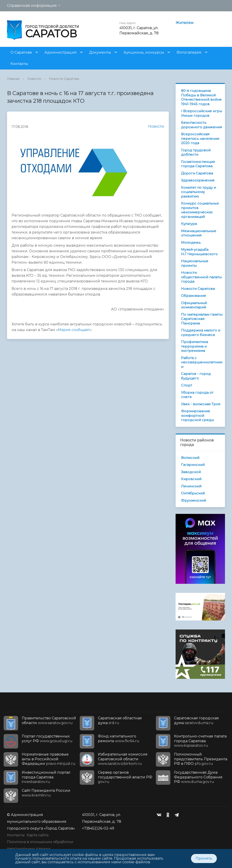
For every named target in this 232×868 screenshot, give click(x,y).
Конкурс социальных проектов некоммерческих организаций (200, 210)
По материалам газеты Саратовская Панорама (202, 319)
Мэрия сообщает (74, 330)
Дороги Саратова (197, 173)
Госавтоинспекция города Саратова (198, 164)
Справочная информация (32, 6)
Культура (189, 224)
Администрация (60, 52)
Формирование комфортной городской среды (197, 415)
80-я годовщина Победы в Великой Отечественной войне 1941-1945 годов (201, 97)
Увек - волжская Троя (201, 404)
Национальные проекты (195, 263)
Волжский (190, 458)
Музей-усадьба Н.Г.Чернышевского (199, 252)
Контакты (19, 64)
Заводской (191, 472)
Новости (34, 79)
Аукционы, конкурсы (144, 52)
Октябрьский (193, 493)
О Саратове (21, 52)
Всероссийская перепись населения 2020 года (200, 138)
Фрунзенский (193, 500)
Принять (204, 858)
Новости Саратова (64, 79)
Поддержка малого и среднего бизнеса (201, 333)
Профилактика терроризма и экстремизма (195, 346)
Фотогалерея (189, 52)
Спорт (187, 385)
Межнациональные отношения (199, 233)
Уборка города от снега (197, 395)
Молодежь (191, 242)
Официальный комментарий (194, 305)
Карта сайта (37, 835)
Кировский (191, 479)
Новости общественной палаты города (201, 277)
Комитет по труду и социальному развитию (198, 192)
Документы (100, 52)
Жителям (185, 23)
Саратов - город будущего (196, 376)
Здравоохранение (198, 180)
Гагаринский (193, 465)
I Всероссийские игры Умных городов (202, 113)
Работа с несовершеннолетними (202, 362)
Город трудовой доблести (196, 152)
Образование (193, 296)
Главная (13, 79)
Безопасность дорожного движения (201, 125)
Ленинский (191, 486)
